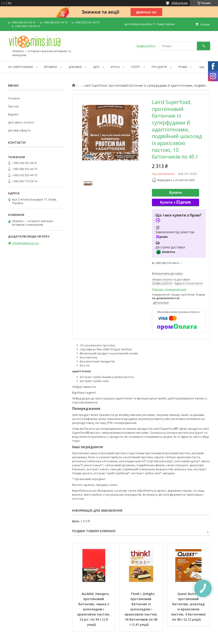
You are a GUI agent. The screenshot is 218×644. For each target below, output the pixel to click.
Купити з (176, 202)
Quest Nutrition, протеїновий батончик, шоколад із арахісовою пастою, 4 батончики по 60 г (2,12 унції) (189, 607)
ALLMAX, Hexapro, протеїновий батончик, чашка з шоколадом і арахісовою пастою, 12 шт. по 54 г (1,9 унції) (94, 609)
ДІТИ (96, 67)
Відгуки (13, 114)
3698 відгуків (179, 3)
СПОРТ (136, 67)
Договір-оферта (19, 130)
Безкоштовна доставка (167, 273)
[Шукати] (204, 46)
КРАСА (115, 67)
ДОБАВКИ (75, 67)
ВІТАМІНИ (51, 67)
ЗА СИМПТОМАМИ (20, 67)
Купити (176, 193)
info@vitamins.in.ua (25, 243)
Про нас (14, 106)
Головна (14, 98)
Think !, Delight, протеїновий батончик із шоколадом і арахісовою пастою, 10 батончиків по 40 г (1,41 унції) (141, 609)
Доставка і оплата (21, 122)
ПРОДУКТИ (159, 67)
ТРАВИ (183, 67)
